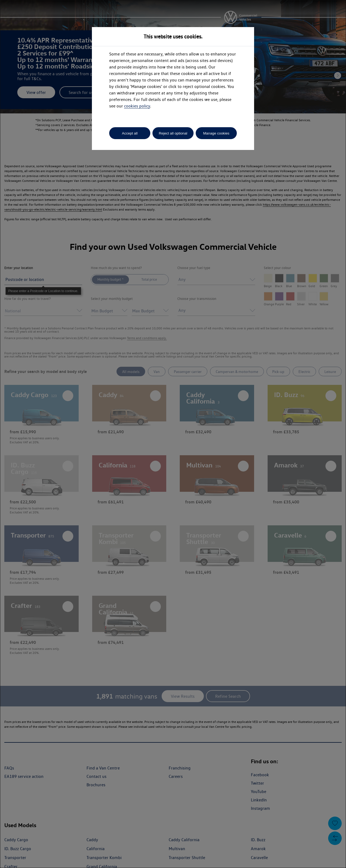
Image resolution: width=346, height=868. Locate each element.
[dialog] (173, 434)
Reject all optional (173, 133)
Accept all (130, 133)
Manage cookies (216, 133)
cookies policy (137, 106)
